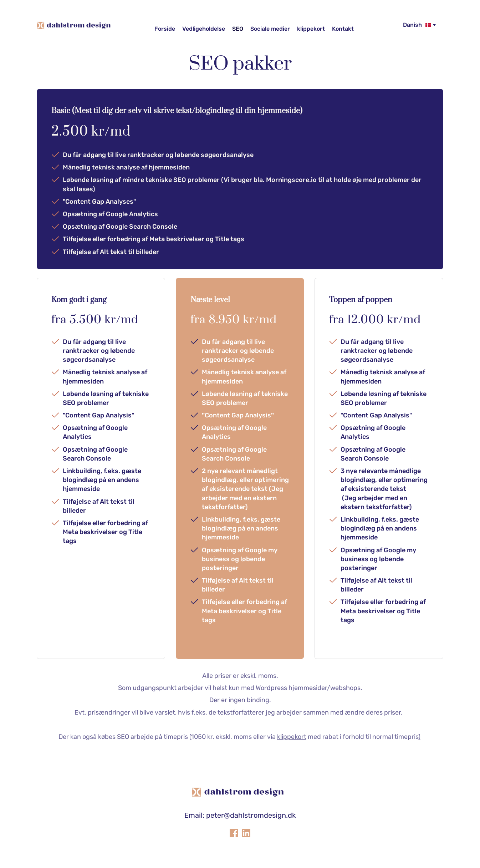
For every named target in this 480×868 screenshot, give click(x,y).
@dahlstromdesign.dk (260, 815)
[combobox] (419, 25)
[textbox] (419, 25)
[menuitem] (165, 29)
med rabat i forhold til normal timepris (348, 737)
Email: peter (204, 815)
